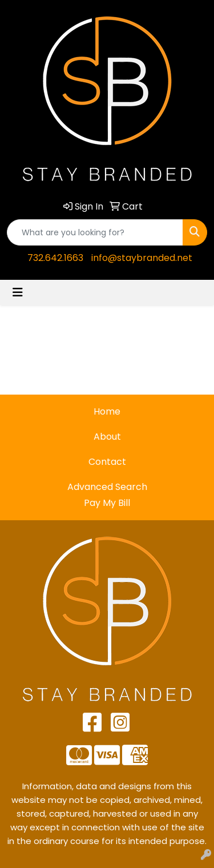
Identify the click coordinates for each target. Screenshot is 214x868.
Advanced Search (107, 487)
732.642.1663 (55, 258)
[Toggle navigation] (18, 292)
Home (107, 411)
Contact (107, 462)
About (107, 437)
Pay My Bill (107, 503)
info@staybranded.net (142, 258)
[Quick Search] (95, 232)
